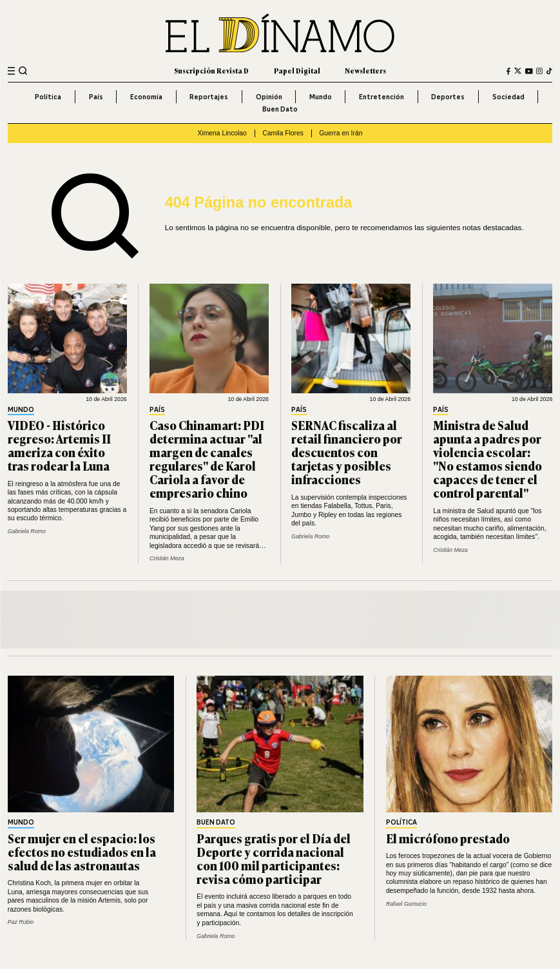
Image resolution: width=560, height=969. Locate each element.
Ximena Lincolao (222, 133)
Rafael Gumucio (406, 904)
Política (48, 97)
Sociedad (508, 97)
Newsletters (365, 71)
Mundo (321, 97)
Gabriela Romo (27, 531)
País (96, 97)
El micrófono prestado (448, 838)
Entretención (381, 97)
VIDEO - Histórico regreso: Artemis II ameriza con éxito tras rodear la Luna (59, 445)
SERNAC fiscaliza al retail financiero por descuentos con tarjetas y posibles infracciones (347, 452)
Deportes (448, 97)
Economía (146, 97)
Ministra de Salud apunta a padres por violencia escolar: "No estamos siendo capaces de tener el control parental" (488, 459)
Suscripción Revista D (211, 71)
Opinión (269, 97)
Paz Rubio (21, 922)
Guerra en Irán (341, 133)
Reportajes (209, 97)
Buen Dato (280, 109)
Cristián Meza (167, 558)
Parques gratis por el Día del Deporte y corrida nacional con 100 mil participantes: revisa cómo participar (274, 858)
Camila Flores (283, 133)
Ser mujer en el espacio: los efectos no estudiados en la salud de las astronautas (82, 852)
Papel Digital (297, 71)
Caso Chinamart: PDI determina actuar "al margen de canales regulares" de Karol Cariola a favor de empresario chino (207, 459)
